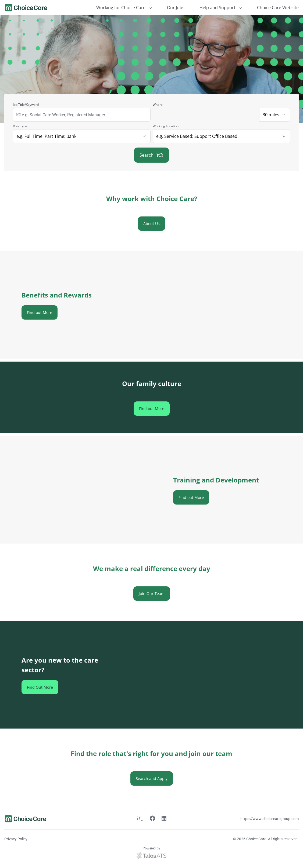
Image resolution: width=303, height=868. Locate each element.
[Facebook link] (152, 819)
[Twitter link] (140, 819)
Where (158, 105)
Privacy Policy (16, 839)
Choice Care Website (278, 8)
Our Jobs (176, 8)
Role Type (20, 126)
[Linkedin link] (164, 819)
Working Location (166, 126)
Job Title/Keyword (26, 105)
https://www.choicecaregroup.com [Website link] (270, 819)
